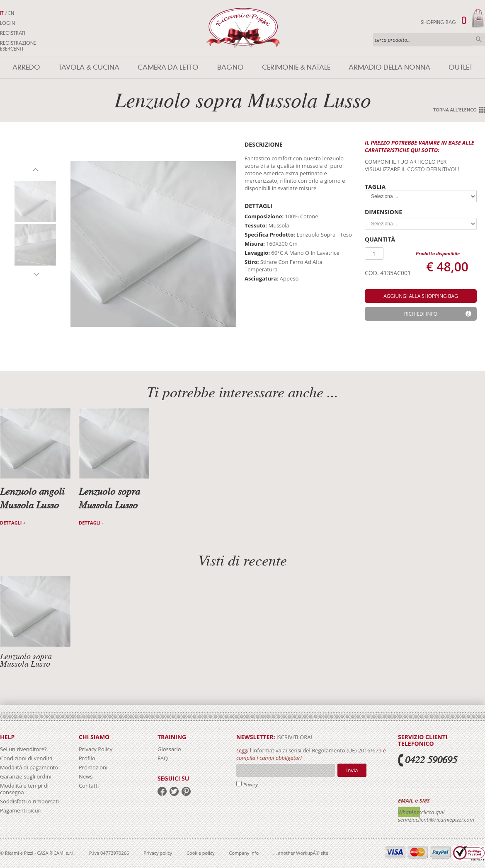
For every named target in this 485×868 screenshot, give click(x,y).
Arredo (26, 67)
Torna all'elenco (455, 110)
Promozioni (93, 767)
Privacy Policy (96, 749)
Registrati (13, 33)
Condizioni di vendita (26, 758)
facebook (162, 791)
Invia (352, 770)
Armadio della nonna (389, 67)
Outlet (461, 67)
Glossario (169, 749)
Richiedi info (421, 314)
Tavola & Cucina (89, 67)
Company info (244, 853)
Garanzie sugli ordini (26, 776)
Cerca (479, 39)
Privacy (251, 785)
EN (11, 13)
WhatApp (409, 812)
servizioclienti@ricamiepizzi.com (436, 820)
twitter (174, 791)
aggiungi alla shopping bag (421, 296)
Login (7, 23)
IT (2, 13)
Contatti (89, 786)
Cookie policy (200, 853)
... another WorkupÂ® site (301, 853)
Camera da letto (168, 67)
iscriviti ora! (294, 737)
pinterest (186, 791)
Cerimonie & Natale (296, 67)
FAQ (163, 758)
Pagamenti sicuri (21, 810)
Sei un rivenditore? (23, 749)
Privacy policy (158, 853)
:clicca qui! (432, 812)
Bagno (230, 67)
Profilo (87, 758)
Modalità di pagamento (29, 767)
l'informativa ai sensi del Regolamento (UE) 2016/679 (316, 750)
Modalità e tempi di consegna (24, 789)
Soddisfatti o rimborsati (29, 801)
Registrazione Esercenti (18, 46)
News (86, 776)
